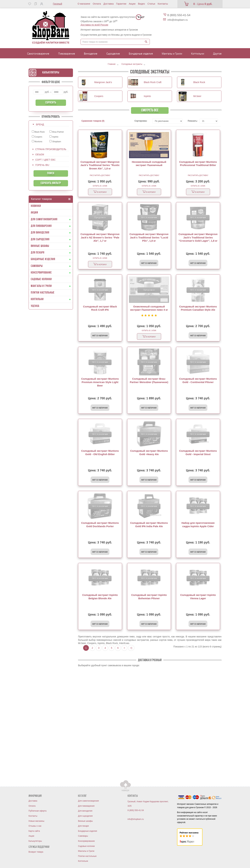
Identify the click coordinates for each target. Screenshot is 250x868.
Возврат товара (36, 852)
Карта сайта (34, 831)
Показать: (191, 121)
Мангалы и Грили (86, 851)
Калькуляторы (51, 73)
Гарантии (121, 4)
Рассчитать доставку (100, 175)
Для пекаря (83, 826)
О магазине (84, 4)
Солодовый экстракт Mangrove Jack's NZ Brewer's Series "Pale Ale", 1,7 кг (100, 237)
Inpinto (54, 137)
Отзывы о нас (35, 826)
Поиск (51, 173)
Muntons (37, 141)
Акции (132, 4)
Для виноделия (85, 811)
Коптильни (83, 861)
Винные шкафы (85, 821)
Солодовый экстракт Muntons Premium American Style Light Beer (100, 382)
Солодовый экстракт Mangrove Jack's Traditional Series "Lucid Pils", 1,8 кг (149, 237)
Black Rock (38, 132)
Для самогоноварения (88, 801)
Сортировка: (141, 121)
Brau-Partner (57, 132)
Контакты (163, 4)
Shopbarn (55, 141)
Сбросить (51, 103)
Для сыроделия (85, 816)
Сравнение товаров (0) (93, 121)
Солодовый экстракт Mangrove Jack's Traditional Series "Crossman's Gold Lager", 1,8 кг (198, 237)
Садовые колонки (86, 846)
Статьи (151, 4)
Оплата (97, 4)
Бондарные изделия (88, 831)
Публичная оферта (38, 811)
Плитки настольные (87, 856)
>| (131, 648)
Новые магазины (36, 821)
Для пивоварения (86, 806)
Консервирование (86, 841)
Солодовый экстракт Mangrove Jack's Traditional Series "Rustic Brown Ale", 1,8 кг (100, 165)
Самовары (83, 836)
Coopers (37, 137)
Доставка (108, 4)
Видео (141, 4)
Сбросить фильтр (51, 183)
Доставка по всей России (94, 25)
